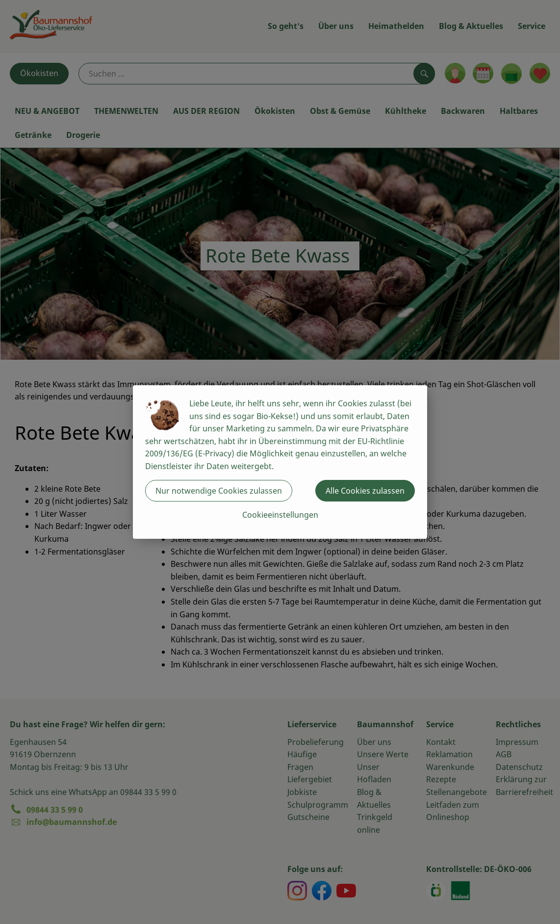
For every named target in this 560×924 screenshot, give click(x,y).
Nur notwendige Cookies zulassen (219, 491)
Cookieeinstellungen (280, 515)
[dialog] (280, 462)
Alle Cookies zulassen (365, 491)
